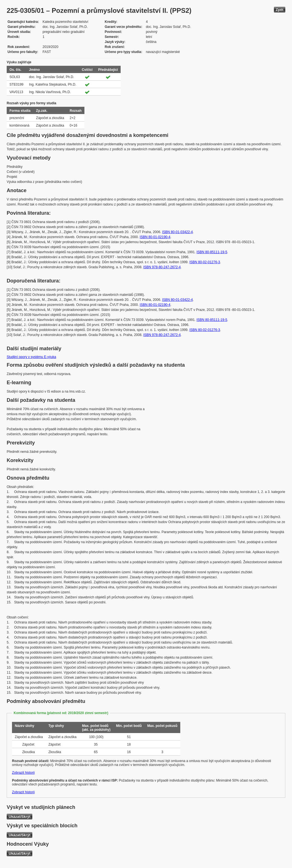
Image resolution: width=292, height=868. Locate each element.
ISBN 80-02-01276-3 (205, 262)
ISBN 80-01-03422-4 (177, 232)
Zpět (280, 10)
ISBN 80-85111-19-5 (212, 252)
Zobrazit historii (23, 773)
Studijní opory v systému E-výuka (31, 357)
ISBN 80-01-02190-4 (155, 237)
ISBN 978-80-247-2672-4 (162, 267)
